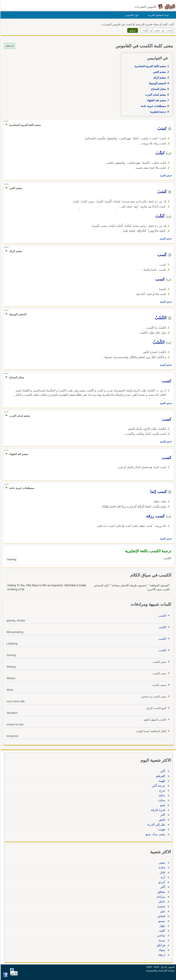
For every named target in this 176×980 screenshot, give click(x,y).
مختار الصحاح (158, 89)
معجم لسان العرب (155, 95)
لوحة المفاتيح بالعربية (158, 15)
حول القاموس (131, 15)
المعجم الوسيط (157, 83)
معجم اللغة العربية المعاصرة (150, 66)
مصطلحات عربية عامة (153, 106)
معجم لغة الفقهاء (156, 100)
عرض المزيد (165, 175)
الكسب (162, 616)
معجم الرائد (159, 78)
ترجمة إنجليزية (157, 112)
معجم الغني (159, 72)
